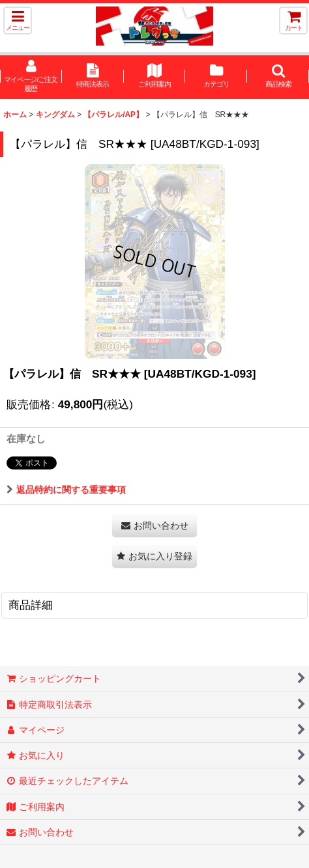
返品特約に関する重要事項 (66, 490)
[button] (18, 21)
